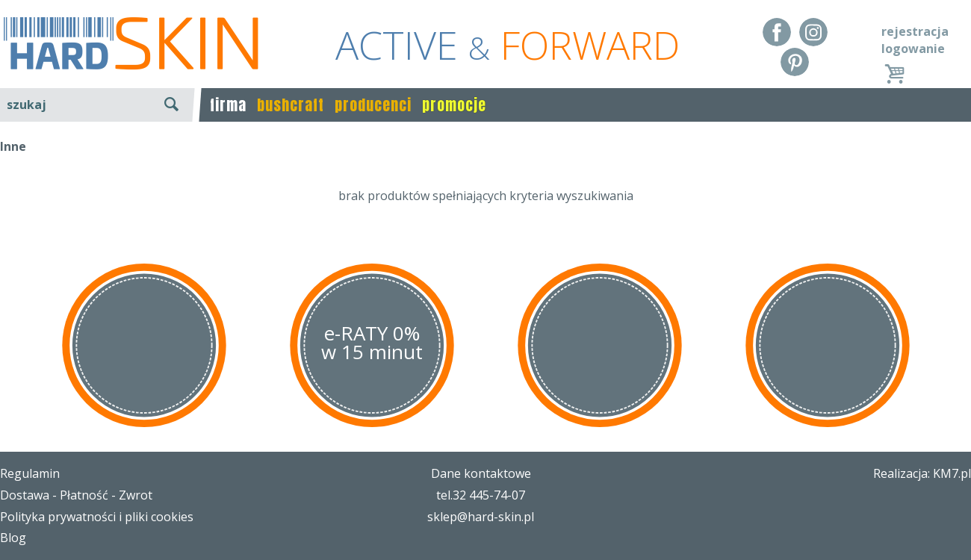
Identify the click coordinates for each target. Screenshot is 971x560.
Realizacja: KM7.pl (922, 473)
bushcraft (291, 105)
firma (228, 105)
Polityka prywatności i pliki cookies (97, 517)
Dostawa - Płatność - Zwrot (76, 495)
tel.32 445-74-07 (481, 495)
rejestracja (915, 31)
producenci (373, 105)
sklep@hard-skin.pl (481, 517)
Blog (13, 538)
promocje (454, 105)
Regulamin (30, 473)
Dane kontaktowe (481, 473)
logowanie (913, 49)
